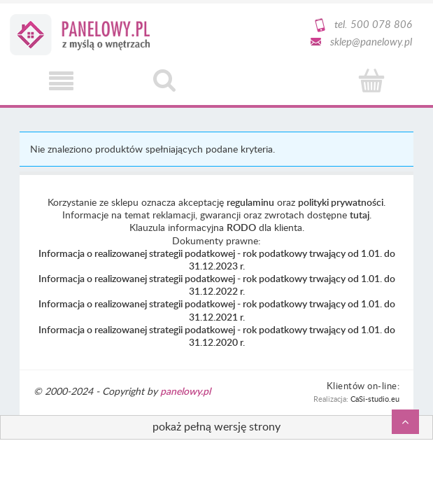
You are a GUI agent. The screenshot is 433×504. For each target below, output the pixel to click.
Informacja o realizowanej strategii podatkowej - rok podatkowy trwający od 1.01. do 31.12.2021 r (217, 310)
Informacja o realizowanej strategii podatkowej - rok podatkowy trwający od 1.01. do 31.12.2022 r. (217, 285)
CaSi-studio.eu (375, 399)
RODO (241, 227)
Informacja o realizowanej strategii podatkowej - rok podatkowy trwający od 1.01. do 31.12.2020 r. (217, 336)
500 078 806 (381, 24)
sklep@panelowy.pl (371, 41)
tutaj (360, 215)
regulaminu (250, 202)
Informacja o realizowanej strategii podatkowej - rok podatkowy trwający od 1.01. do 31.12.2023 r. (217, 259)
